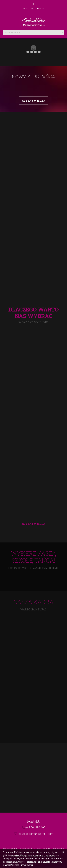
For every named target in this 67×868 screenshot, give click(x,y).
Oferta (37, 849)
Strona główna (11, 849)
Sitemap (41, 9)
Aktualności (26, 849)
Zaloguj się (28, 9)
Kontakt (47, 849)
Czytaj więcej (33, 101)
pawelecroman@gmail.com (36, 834)
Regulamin (58, 849)
